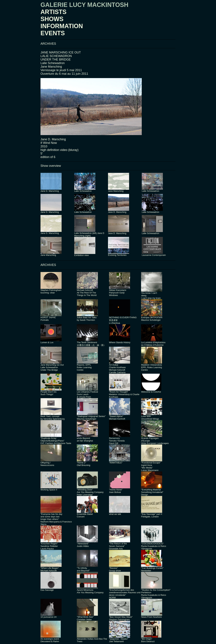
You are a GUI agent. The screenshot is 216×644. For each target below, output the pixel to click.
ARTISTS (53, 12)
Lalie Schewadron (53, 63)
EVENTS (53, 33)
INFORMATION (62, 26)
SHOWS (52, 19)
